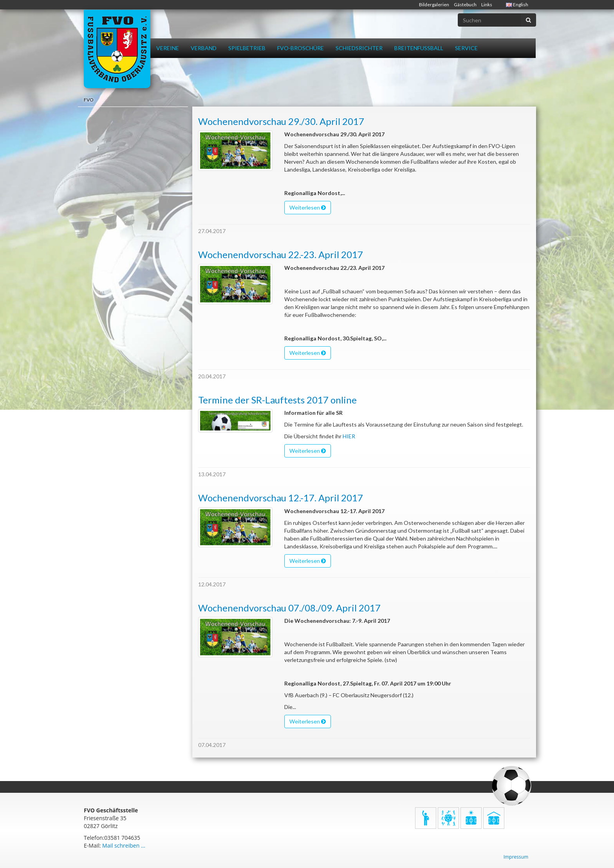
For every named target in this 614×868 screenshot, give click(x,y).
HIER (349, 436)
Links (487, 5)
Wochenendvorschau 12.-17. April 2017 (281, 498)
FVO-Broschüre (301, 48)
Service (466, 48)
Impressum (516, 857)
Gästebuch (465, 5)
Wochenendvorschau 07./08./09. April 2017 (289, 608)
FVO (89, 100)
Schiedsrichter (359, 48)
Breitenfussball (419, 48)
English (517, 5)
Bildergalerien (434, 5)
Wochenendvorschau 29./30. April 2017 (281, 121)
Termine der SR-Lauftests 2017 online (277, 400)
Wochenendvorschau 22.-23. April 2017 (281, 254)
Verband (204, 48)
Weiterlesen (308, 207)
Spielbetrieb (247, 48)
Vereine (168, 48)
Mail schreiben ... (124, 845)
